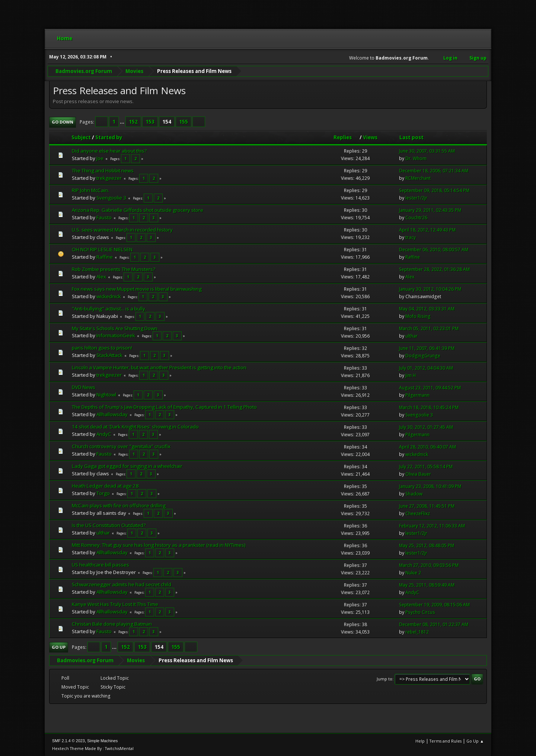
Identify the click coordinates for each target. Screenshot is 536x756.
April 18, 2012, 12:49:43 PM (427, 230)
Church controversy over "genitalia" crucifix (121, 446)
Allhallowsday (112, 414)
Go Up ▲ (475, 741)
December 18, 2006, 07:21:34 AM (434, 171)
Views (370, 137)
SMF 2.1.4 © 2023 (68, 741)
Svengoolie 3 (111, 198)
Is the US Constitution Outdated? (109, 525)
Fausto (104, 217)
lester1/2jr (416, 198)
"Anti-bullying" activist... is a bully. (109, 308)
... (123, 122)
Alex (101, 276)
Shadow (414, 494)
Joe (100, 158)
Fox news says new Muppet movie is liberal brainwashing (137, 288)
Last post (411, 137)
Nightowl (106, 395)
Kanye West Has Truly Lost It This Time (115, 604)
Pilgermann (417, 395)
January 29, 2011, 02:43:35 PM (430, 210)
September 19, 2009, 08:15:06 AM (434, 604)
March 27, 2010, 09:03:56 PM (429, 565)
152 (133, 122)
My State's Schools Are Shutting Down (115, 328)
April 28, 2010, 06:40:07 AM (427, 447)
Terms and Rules (446, 741)
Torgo (103, 493)
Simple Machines (102, 741)
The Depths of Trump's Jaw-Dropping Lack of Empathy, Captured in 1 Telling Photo (164, 407)
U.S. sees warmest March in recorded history (122, 229)
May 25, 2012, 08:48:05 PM (427, 545)
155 (184, 122)
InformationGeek (116, 335)
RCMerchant (418, 178)
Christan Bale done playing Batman (112, 624)
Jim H (411, 375)
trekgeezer (109, 178)
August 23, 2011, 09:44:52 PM (430, 388)
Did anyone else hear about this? (109, 151)
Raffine (105, 256)
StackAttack (109, 355)
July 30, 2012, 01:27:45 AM (426, 427)
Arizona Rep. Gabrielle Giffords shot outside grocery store (138, 210)
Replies (346, 137)
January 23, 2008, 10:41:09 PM (430, 486)
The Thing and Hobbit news (103, 170)
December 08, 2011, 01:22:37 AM (434, 624)
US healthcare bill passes (100, 565)
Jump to (385, 679)
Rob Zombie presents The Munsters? (114, 269)
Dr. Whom (416, 158)
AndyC (104, 434)
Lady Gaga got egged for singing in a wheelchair (127, 466)
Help (420, 741)
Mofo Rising (418, 316)
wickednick (109, 296)
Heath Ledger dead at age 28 (105, 486)
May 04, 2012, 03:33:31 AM (427, 309)
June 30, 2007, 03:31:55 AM (427, 151)
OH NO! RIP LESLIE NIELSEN (102, 249)
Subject (81, 137)
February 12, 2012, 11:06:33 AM (432, 526)
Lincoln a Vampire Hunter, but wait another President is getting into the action (159, 367)
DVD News (84, 387)
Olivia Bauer (418, 474)
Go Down (63, 122)
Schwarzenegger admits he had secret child (122, 584)
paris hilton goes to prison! (102, 348)
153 (150, 122)
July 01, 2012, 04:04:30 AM (426, 368)
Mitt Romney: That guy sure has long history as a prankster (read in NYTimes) (159, 545)
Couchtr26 (416, 218)
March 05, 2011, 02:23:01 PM (429, 328)
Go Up (59, 647)
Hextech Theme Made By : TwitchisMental (93, 748)
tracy (411, 237)
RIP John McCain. (90, 190)
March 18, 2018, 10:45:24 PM (429, 407)
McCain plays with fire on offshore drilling (119, 505)
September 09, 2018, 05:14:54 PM (434, 190)
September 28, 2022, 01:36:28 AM (434, 269)
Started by (109, 137)
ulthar (411, 336)
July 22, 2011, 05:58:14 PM (426, 467)
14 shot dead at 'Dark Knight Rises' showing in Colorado (135, 427)
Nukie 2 (413, 572)
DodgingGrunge (423, 356)
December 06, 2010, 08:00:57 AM (434, 250)
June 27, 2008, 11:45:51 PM (427, 506)
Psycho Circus (420, 612)
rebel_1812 (417, 631)
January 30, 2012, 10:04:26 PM (430, 289)
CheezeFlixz (418, 513)
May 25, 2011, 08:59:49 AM (427, 585)
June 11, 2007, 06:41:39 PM (427, 348)
